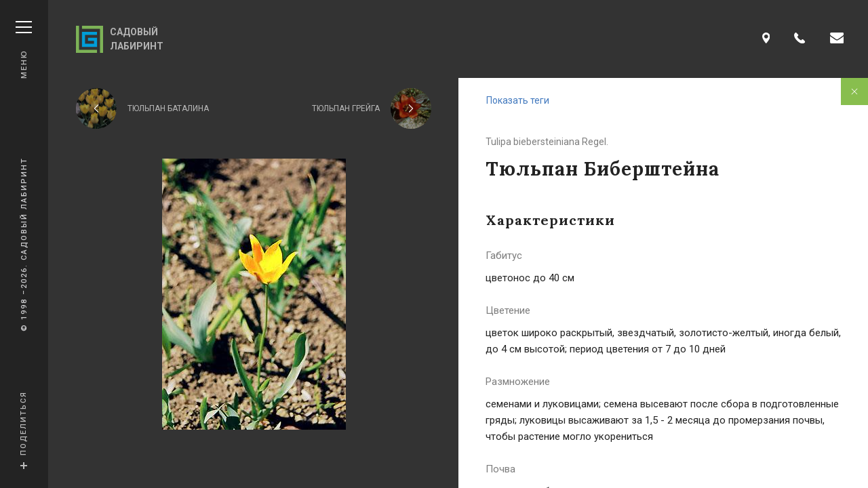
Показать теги (518, 100)
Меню (24, 50)
